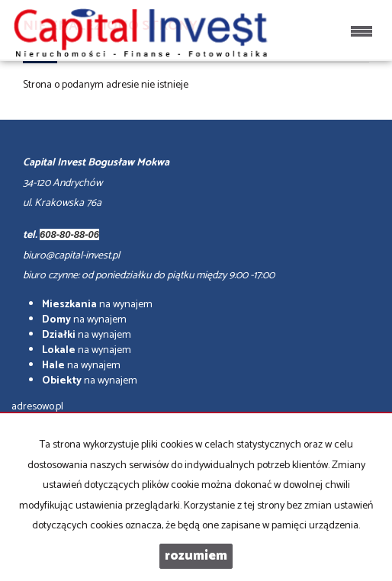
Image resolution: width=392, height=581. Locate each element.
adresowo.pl (37, 407)
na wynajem (97, 305)
